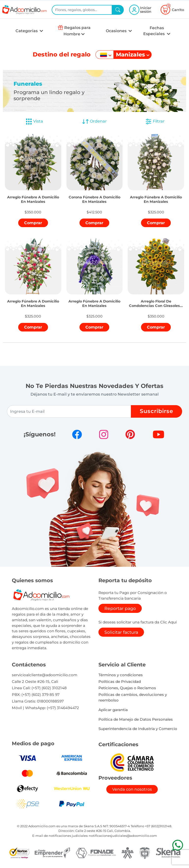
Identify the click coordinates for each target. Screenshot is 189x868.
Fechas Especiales (154, 31)
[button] (33, 194)
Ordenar (94, 122)
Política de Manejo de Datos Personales (136, 719)
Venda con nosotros (132, 789)
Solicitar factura (121, 632)
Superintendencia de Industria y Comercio (138, 729)
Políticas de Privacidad (120, 682)
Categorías (27, 31)
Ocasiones (117, 31)
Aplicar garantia (113, 710)
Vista (34, 122)
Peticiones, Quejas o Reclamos (127, 688)
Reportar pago (120, 608)
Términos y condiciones (121, 675)
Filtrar (155, 122)
